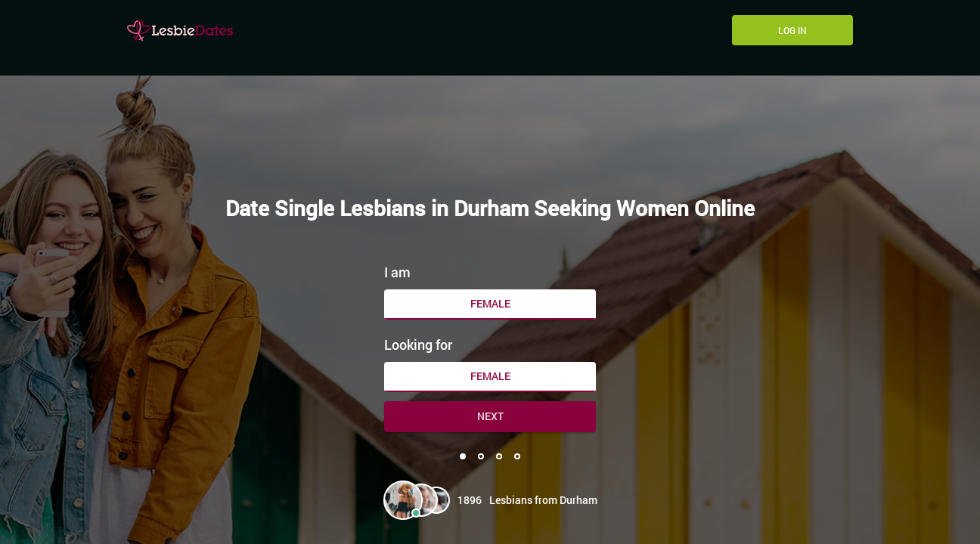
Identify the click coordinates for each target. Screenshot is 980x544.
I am (397, 272)
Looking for (418, 345)
